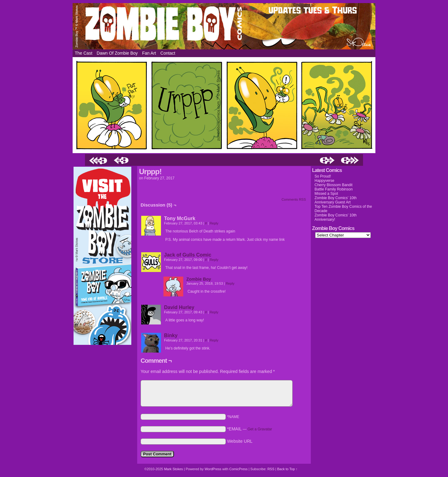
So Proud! (323, 176)
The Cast (84, 53)
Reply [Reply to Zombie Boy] (230, 283)
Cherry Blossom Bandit (334, 185)
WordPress (213, 469)
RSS (271, 469)
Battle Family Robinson (334, 189)
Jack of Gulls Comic (188, 255)
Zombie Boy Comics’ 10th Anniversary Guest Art (336, 200)
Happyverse (324, 181)
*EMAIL (250, 429)
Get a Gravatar (260, 429)
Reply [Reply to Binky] (214, 340)
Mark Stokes (174, 469)
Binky (171, 335)
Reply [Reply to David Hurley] (214, 312)
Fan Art (149, 53)
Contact (168, 53)
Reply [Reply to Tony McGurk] (214, 223)
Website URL (240, 441)
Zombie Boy (224, 26)
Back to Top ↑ (287, 469)
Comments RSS (294, 199)
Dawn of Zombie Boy (117, 53)
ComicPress (238, 469)
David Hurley (179, 307)
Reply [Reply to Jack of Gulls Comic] (214, 260)
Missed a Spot (326, 194)
